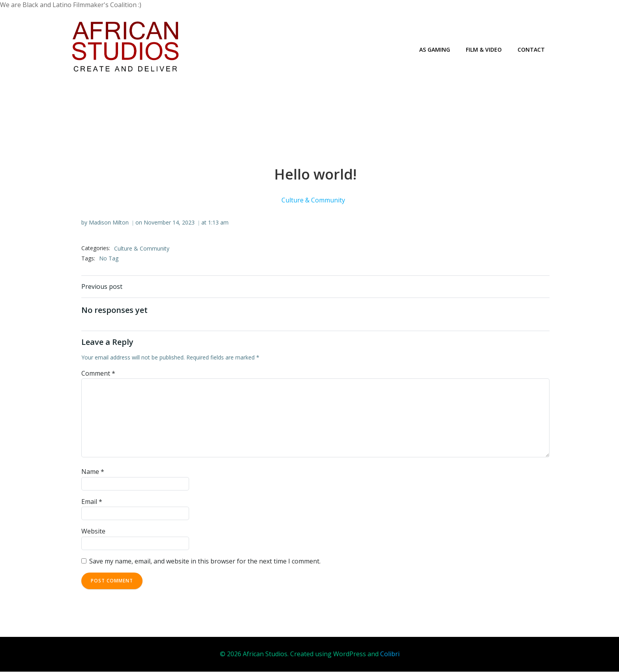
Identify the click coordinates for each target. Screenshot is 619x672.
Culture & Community (314, 200)
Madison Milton (109, 222)
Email (92, 502)
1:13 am (218, 222)
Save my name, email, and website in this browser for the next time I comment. (205, 561)
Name (93, 472)
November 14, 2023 (169, 222)
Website (93, 532)
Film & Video (484, 50)
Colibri (390, 654)
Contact (531, 50)
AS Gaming (435, 50)
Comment (98, 373)
